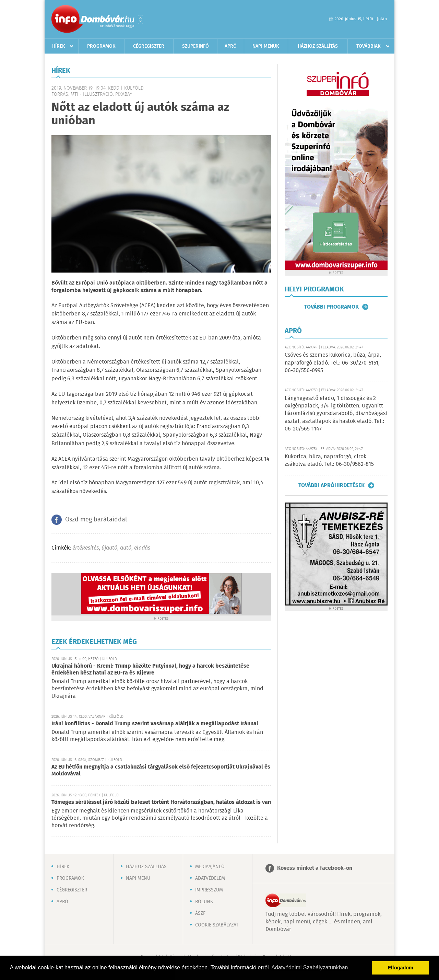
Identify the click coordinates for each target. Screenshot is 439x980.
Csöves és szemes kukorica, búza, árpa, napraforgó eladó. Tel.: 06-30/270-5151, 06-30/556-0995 (333, 363)
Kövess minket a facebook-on (315, 868)
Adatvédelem (210, 878)
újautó (109, 548)
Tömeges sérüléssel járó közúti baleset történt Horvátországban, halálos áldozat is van (161, 802)
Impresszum (209, 890)
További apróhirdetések (331, 485)
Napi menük (266, 46)
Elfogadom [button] (401, 968)
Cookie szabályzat (217, 925)
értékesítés (86, 548)
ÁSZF (200, 913)
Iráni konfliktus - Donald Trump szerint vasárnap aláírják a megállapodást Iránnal (155, 724)
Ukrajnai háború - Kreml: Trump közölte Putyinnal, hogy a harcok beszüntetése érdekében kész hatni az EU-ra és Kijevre (150, 670)
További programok (331, 307)
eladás (142, 548)
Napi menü (138, 878)
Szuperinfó (195, 46)
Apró (231, 46)
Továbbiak (369, 46)
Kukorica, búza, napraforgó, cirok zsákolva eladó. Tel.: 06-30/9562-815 (329, 460)
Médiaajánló (210, 867)
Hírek (59, 46)
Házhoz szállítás (318, 46)
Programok (101, 46)
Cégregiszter (149, 46)
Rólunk (204, 902)
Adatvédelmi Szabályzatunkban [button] (310, 967)
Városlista (140, 20)
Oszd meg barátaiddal (96, 520)
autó (126, 548)
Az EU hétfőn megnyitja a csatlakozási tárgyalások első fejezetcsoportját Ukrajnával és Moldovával (161, 770)
